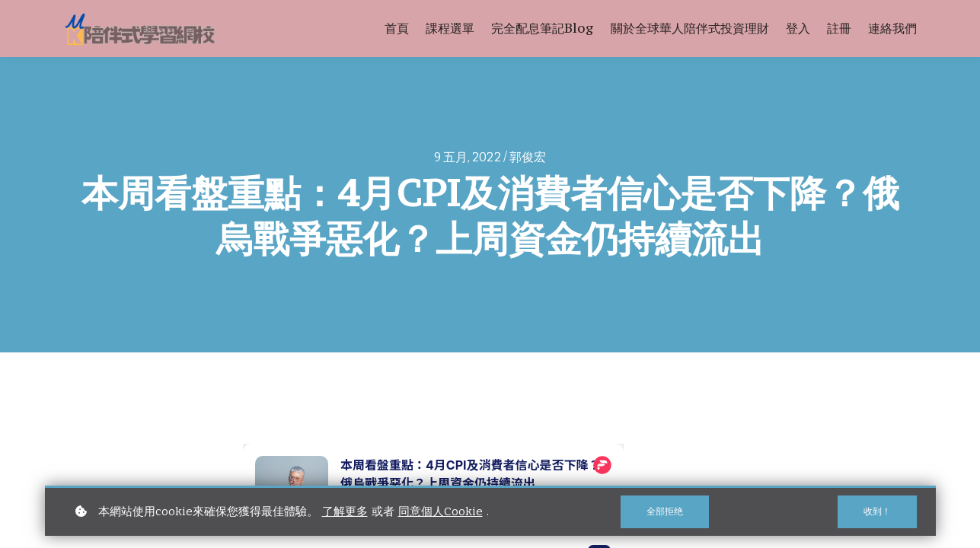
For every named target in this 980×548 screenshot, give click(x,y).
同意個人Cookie (441, 511)
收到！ (876, 511)
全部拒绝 (664, 511)
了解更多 (345, 511)
